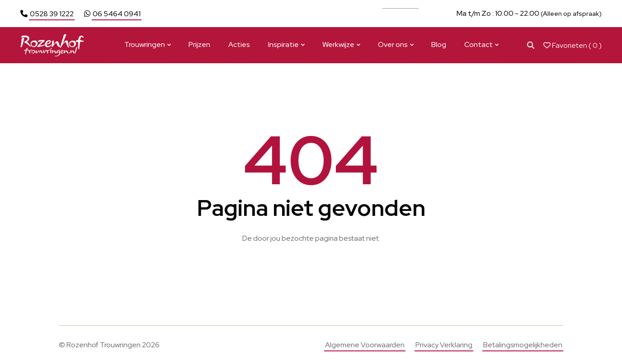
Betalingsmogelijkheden (523, 345)
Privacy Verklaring (444, 345)
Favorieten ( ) (573, 45)
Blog (439, 44)
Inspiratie (283, 44)
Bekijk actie (400, 13)
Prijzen (199, 44)
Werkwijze (338, 44)
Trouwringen (145, 44)
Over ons (393, 44)
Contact (478, 44)
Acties (239, 44)
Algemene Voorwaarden (365, 345)
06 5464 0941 (117, 14)
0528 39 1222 (52, 14)
